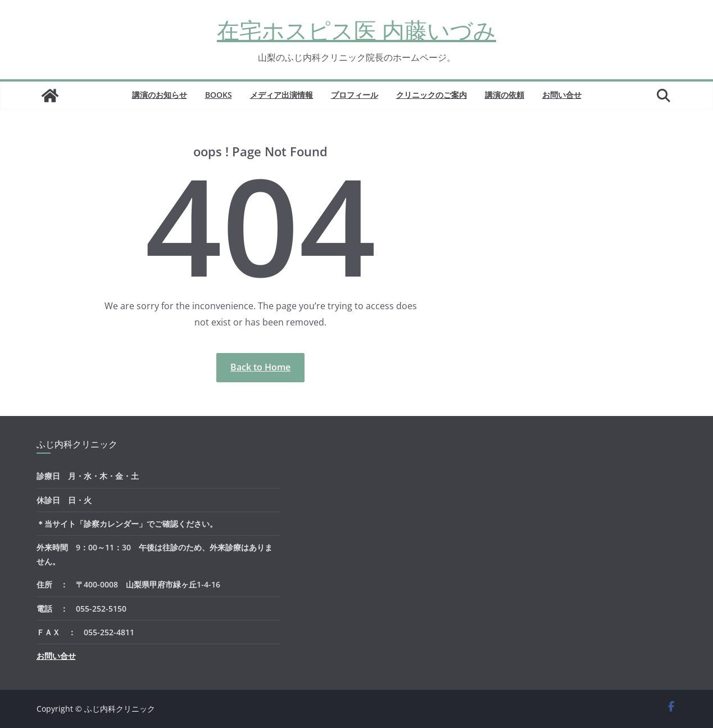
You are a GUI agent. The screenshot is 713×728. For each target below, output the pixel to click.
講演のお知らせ (160, 95)
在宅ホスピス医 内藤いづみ (356, 30)
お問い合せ (562, 95)
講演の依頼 (505, 95)
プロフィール (355, 95)
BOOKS (219, 95)
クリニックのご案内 (432, 95)
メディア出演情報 (281, 95)
